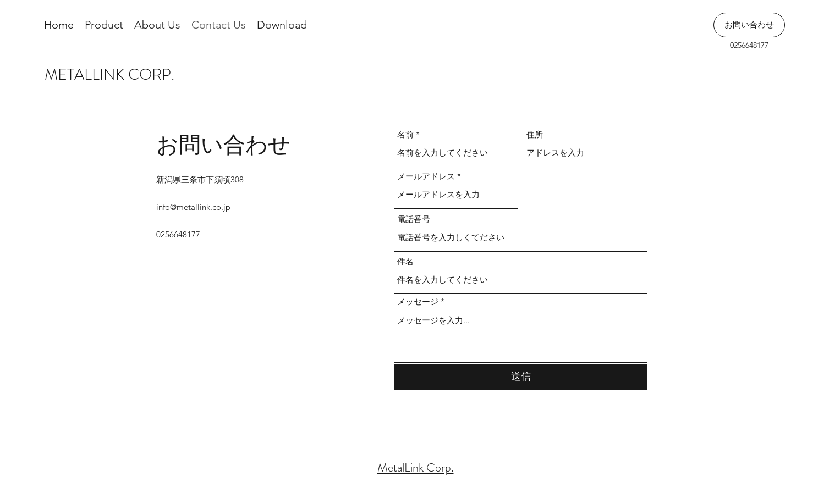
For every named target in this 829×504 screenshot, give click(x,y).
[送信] (521, 377)
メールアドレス (426, 176)
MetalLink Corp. (416, 467)
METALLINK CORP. (109, 75)
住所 (535, 134)
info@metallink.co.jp (193, 207)
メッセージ (418, 301)
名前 (405, 134)
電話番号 (414, 219)
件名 (405, 261)
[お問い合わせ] (749, 25)
